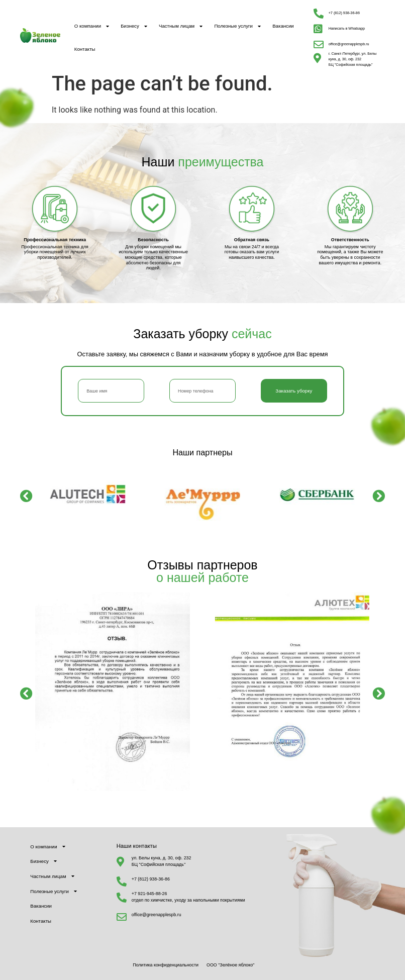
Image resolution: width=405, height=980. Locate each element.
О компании (92, 27)
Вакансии (283, 26)
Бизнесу (134, 27)
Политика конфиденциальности (166, 965)
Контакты (85, 49)
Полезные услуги (237, 27)
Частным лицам (181, 27)
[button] (26, 495)
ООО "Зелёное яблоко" (230, 965)
